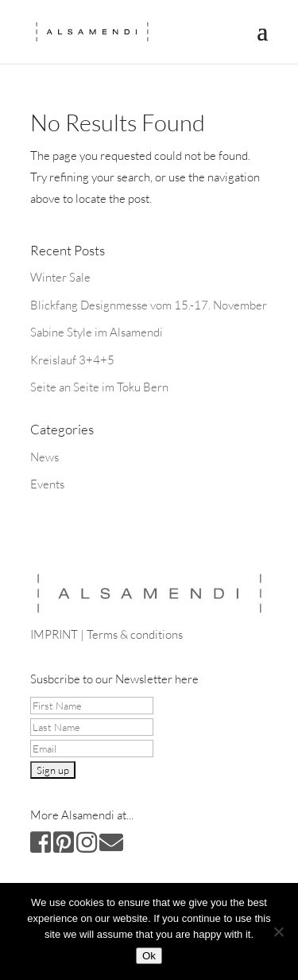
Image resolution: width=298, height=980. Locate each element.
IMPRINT (54, 634)
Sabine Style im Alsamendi (97, 332)
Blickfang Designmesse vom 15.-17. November (149, 305)
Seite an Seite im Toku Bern (99, 387)
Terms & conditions (135, 634)
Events (47, 484)
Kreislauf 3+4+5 (72, 360)
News (45, 457)
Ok (149, 956)
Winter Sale (60, 277)
